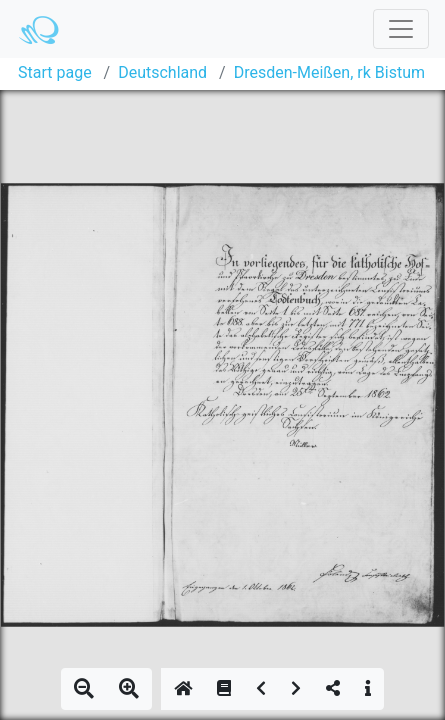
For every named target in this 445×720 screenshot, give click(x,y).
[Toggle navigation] (401, 29)
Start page (55, 72)
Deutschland (162, 72)
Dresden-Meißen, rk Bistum (329, 72)
